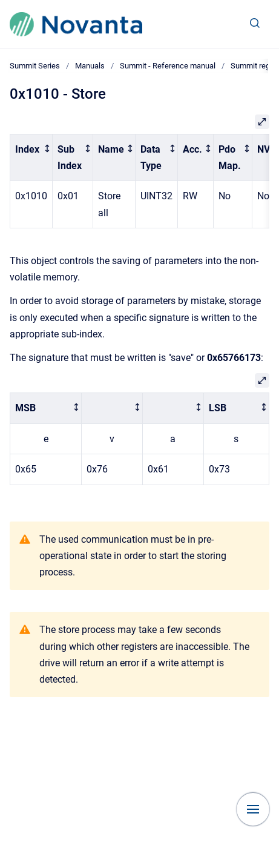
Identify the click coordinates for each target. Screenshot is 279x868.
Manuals (90, 66)
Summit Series (35, 66)
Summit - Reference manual (168, 66)
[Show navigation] (253, 809)
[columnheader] (31, 157)
